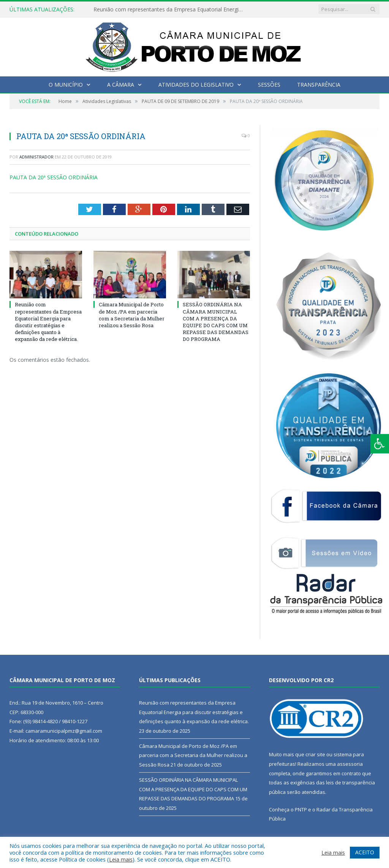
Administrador (36, 157)
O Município (66, 85)
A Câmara (121, 85)
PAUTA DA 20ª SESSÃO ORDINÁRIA (54, 177)
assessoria (350, 764)
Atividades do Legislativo (196, 85)
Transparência (319, 85)
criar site (315, 754)
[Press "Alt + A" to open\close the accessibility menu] (380, 444)
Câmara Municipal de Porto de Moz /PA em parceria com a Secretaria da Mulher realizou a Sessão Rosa (132, 315)
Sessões (269, 85)
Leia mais (121, 859)
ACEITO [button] (365, 852)
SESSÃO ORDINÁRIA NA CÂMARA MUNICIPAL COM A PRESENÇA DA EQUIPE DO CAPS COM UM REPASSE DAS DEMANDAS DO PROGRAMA (216, 322)
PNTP (301, 809)
